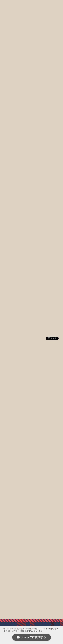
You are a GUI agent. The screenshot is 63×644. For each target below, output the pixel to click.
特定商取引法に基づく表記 (32, 631)
